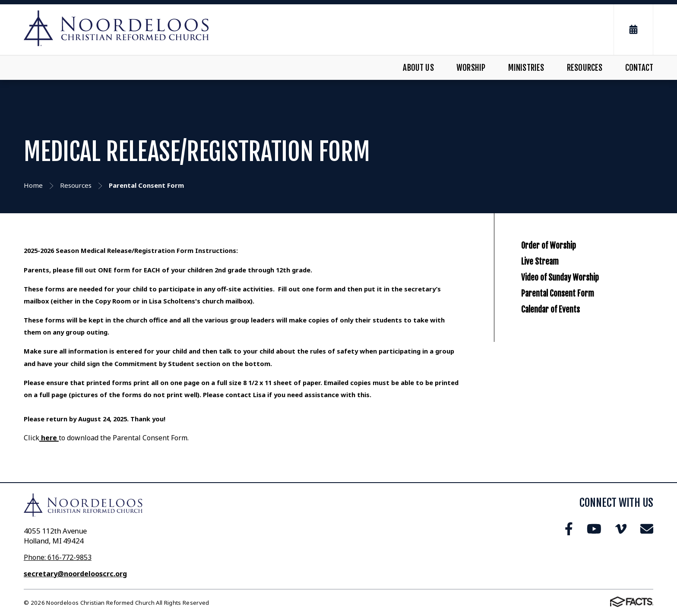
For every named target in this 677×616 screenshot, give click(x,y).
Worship (471, 68)
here (49, 438)
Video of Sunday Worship (579, 311)
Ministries (526, 68)
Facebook (569, 529)
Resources (585, 68)
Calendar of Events (565, 371)
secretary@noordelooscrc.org (75, 574)
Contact (639, 68)
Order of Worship (562, 252)
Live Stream (549, 282)
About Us (418, 68)
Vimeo (621, 529)
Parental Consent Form (576, 341)
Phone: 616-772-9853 (58, 557)
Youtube (594, 529)
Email (647, 529)
